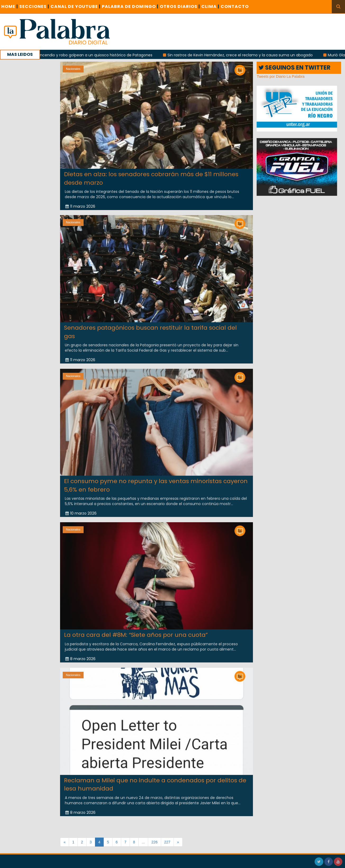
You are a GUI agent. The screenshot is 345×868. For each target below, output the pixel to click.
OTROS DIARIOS (180, 6)
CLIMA (210, 6)
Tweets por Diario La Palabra (281, 76)
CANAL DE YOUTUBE (76, 6)
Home (10, 6)
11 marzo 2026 (80, 206)
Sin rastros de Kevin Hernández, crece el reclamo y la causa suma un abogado (244, 55)
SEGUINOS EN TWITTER (294, 68)
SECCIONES (34, 6)
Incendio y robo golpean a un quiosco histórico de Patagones (100, 55)
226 (154, 842)
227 (167, 842)
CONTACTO (235, 6)
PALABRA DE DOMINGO (130, 6)
